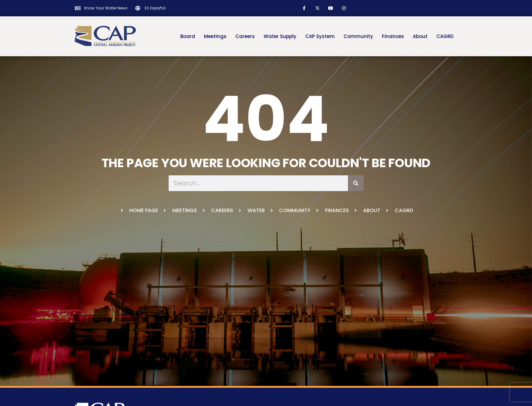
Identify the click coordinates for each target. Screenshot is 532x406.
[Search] (356, 183)
